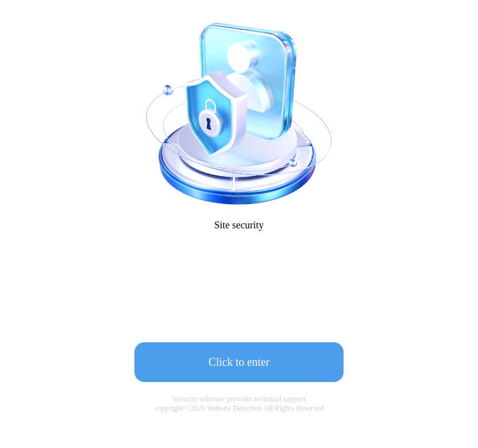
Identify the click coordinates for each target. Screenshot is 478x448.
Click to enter (239, 362)
